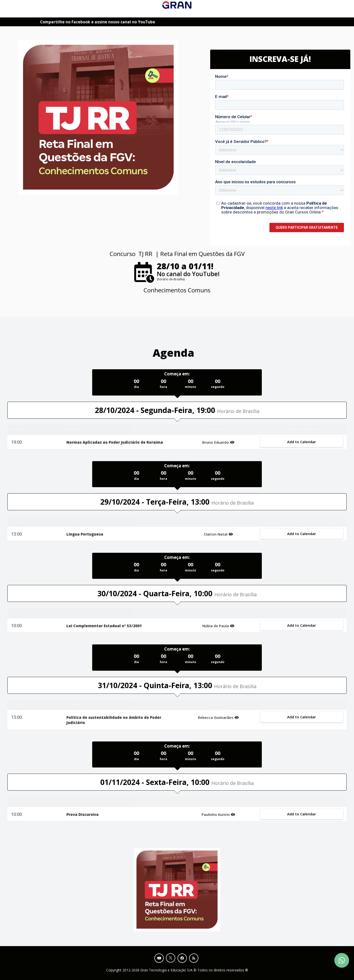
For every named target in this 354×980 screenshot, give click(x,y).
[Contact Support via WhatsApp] (342, 960)
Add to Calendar (302, 442)
